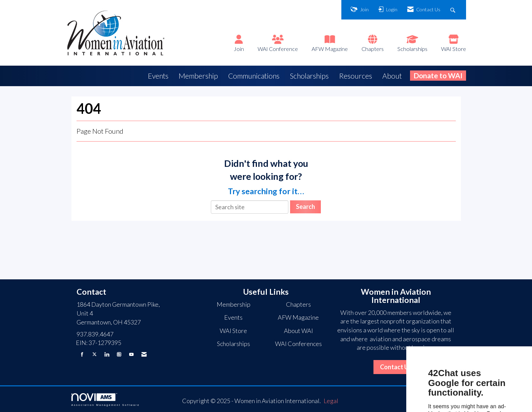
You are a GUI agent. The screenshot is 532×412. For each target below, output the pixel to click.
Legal (331, 401)
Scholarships (412, 49)
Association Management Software (106, 400)
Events (158, 76)
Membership (198, 76)
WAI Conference (278, 49)
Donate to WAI (438, 75)
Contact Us (396, 367)
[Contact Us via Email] (144, 354)
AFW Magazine (330, 49)
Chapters (373, 49)
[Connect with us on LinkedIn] (107, 354)
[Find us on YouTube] (131, 354)
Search (305, 207)
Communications (254, 76)
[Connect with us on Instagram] (119, 354)
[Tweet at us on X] (94, 354)
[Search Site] (454, 10)
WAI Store (454, 49)
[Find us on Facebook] (82, 354)
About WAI (298, 331)
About (392, 76)
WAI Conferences (298, 344)
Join (239, 49)
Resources (356, 76)
